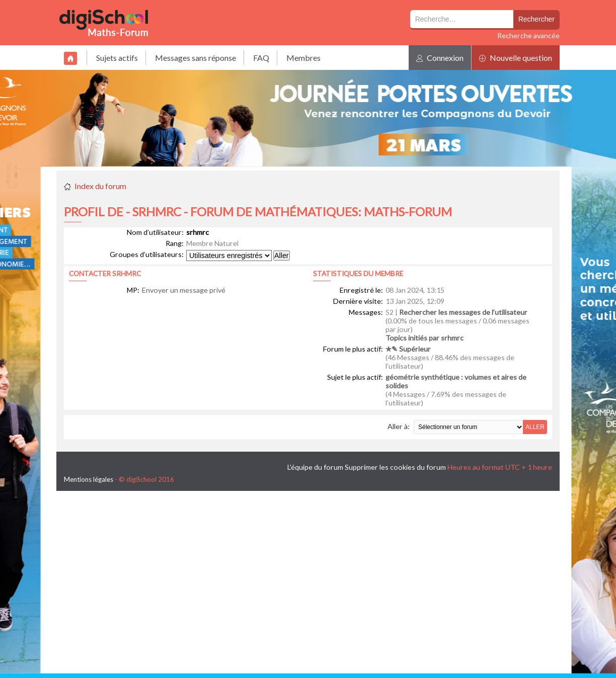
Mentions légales (89, 479)
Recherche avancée (528, 35)
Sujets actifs (117, 58)
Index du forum (100, 186)
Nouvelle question (516, 58)
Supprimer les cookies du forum (395, 467)
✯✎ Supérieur (408, 349)
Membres (303, 58)
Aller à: (399, 426)
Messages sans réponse (196, 58)
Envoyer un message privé (184, 290)
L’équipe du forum (315, 467)
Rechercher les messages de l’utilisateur (463, 312)
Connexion (440, 58)
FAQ (261, 58)
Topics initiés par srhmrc (425, 338)
